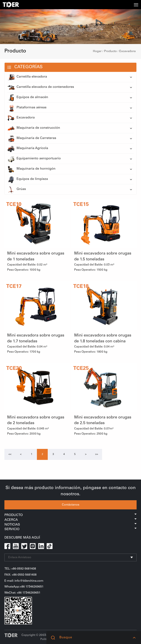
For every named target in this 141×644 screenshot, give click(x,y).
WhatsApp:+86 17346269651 (24, 587)
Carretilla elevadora (27, 77)
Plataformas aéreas (27, 108)
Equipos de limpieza (28, 179)
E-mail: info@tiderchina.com (24, 581)
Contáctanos (71, 505)
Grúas (17, 189)
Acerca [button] (70, 520)
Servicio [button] (70, 529)
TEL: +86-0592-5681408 (20, 569)
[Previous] (10, 454)
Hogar (97, 51)
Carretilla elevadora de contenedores (41, 87)
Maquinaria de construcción (34, 128)
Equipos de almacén (28, 98)
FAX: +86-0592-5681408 (20, 575)
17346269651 (31, 593)
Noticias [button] (70, 525)
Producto (110, 51)
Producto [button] (70, 515)
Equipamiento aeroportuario (34, 159)
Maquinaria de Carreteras (32, 138)
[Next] (86, 454)
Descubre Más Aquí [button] (22, 538)
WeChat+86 (13, 593)
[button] (134, 638)
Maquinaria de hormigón (31, 169)
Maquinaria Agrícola (28, 149)
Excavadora (128, 51)
